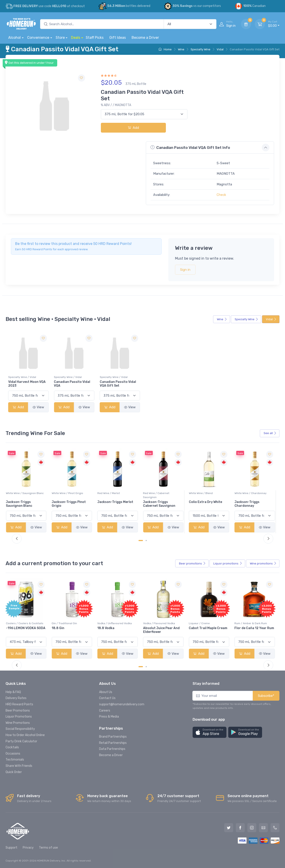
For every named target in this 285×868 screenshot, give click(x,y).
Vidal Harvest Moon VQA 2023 (27, 384)
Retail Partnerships (113, 743)
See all (270, 433)
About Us (106, 692)
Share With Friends (19, 766)
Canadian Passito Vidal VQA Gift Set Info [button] (190, 147)
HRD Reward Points (19, 704)
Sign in (185, 270)
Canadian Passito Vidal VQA (72, 384)
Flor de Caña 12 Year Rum (257, 628)
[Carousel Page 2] (146, 541)
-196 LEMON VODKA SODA (28, 628)
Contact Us (107, 698)
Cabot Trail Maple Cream (210, 628)
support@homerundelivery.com (122, 704)
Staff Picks (95, 38)
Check (221, 195)
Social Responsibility (20, 729)
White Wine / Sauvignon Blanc (27, 493)
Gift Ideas (118, 38)
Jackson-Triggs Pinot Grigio (71, 504)
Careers (105, 711)
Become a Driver (145, 38)
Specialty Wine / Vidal (22, 377)
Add (133, 128)
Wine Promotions (18, 723)
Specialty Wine (201, 49)
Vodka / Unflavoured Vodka (117, 623)
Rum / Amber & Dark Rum (253, 623)
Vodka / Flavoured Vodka (161, 623)
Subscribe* (266, 696)
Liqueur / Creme (202, 623)
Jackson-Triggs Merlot (118, 502)
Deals (76, 38)
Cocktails (12, 747)
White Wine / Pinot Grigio (70, 493)
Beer (192, 564)
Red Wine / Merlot (111, 493)
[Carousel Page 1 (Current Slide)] (141, 541)
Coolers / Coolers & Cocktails (27, 623)
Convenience (38, 38)
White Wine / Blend (203, 493)
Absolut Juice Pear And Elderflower (164, 630)
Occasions (13, 754)
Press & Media (109, 717)
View (38, 407)
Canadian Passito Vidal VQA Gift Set (118, 384)
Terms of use (48, 848)
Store (60, 38)
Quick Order (14, 772)
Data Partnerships (112, 749)
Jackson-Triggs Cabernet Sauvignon (162, 504)
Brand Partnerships (113, 737)
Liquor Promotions (19, 717)
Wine (181, 49)
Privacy (28, 848)
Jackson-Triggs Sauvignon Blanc (21, 504)
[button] (210, 732)
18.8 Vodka (108, 628)
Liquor (228, 564)
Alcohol (14, 38)
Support (11, 848)
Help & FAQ (13, 692)
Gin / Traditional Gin (67, 623)
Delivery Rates (16, 698)
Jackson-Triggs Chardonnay (249, 504)
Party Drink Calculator (21, 741)
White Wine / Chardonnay (253, 493)
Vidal (220, 49)
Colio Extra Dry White (208, 502)
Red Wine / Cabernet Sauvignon (159, 495)
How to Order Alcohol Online (25, 735)
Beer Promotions (18, 711)
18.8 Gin (60, 628)
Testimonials (15, 760)
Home (165, 49)
